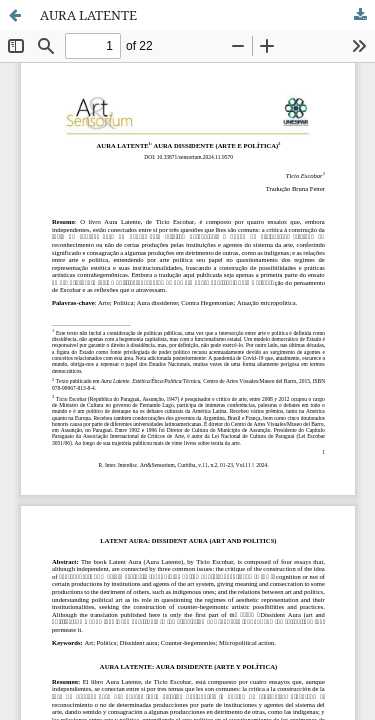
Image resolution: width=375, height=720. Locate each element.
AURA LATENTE (88, 15)
